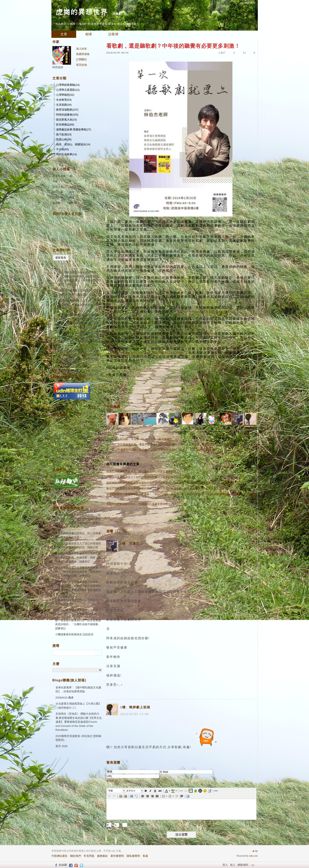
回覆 (210, 397)
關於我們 (76, 856)
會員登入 (112, 781)
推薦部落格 (83, 54)
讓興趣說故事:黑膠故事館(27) (74, 129)
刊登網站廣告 (59, 856)
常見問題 (89, 856)
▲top (255, 851)
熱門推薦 (93, 264)
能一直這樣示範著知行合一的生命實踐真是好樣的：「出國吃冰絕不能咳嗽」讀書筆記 (78, 624)
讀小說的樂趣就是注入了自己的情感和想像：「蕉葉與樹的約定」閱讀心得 (151, 477)
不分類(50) (63, 149)
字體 (110, 791)
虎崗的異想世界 (82, 11)
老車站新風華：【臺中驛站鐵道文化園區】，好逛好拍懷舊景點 (78, 690)
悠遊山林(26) (64, 139)
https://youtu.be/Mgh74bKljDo (203, 312)
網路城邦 (243, 865)
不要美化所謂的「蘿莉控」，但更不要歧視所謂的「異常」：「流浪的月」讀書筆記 (167, 450)
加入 (233, 865)
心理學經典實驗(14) (68, 85)
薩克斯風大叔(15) (67, 120)
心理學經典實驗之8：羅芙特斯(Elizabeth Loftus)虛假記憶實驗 (74, 457)
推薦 (224, 397)
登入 (225, 865)
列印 (252, 397)
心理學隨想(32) (65, 95)
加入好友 (82, 49)
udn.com (253, 856)
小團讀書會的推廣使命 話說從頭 (74, 428)
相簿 (89, 34)
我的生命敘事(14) (67, 154)
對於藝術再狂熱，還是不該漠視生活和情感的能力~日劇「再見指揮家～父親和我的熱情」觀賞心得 (176, 444)
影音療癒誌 (165, 439)
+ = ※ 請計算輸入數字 (128, 824)
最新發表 (61, 258)
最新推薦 (93, 258)
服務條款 (102, 856)
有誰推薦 (113, 407)
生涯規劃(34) (64, 105)
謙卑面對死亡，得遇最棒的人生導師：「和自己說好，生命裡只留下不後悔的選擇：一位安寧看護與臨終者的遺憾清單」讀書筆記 (181, 496)
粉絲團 (63, 865)
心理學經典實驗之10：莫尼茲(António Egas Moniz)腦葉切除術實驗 (78, 436)
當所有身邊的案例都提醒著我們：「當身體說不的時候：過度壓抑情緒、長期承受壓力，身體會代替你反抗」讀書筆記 (79, 278)
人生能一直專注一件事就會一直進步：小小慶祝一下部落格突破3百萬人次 (78, 612)
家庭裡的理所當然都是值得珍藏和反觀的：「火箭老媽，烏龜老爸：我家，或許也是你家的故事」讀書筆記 (169, 483)
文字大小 (131, 791)
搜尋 (98, 653)
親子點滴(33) (64, 134)
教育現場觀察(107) (67, 110)
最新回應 (77, 258)
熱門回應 (77, 264)
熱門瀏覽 (61, 264)
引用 (238, 397)
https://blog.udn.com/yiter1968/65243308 (146, 353)
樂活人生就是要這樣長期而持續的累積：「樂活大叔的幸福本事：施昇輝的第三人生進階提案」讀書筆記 (168, 488)
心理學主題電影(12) (68, 90)
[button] (116, 791)
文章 (64, 34)
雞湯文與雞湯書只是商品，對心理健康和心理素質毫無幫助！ (143, 472)
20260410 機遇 (65, 698)
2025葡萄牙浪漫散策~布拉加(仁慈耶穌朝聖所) (79, 738)
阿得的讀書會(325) (67, 115)
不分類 (124, 439)
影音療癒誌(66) (65, 125)
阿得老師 (58, 67)
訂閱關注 (82, 59)
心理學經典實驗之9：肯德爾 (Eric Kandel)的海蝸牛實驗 (75, 447)
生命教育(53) (64, 100)
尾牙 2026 (62, 746)
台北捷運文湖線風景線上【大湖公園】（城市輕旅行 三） (78, 706)
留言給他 (82, 65)
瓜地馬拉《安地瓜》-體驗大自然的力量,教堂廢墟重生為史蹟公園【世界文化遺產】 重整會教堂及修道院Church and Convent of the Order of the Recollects (79, 722)
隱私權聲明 (133, 856)
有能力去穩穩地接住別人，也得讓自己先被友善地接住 (139, 504)
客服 (145, 856)
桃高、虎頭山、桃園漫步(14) (73, 144)
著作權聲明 (117, 856)
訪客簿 (113, 34)
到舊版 (117, 14)
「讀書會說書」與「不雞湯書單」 (75, 422)
